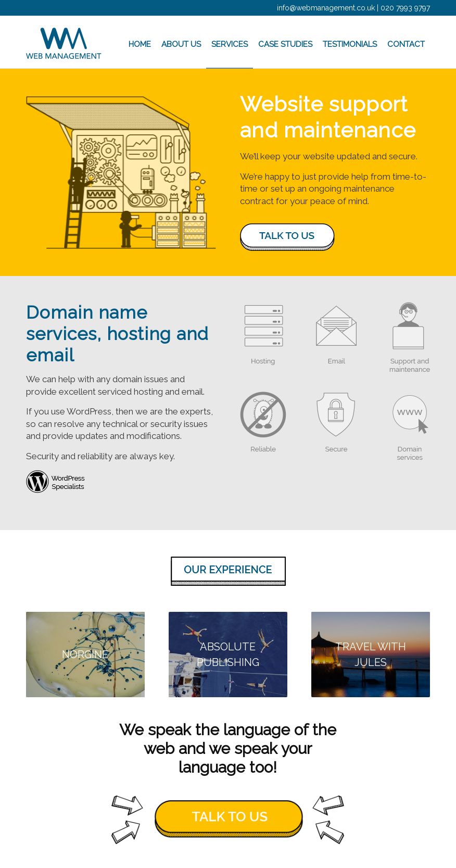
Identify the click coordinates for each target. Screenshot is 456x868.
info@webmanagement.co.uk (326, 8)
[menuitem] (140, 42)
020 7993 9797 (405, 8)
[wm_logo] (64, 42)
